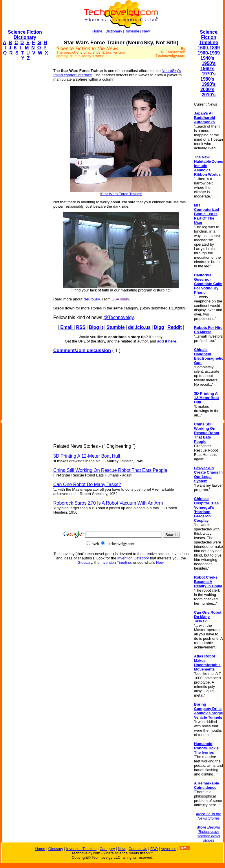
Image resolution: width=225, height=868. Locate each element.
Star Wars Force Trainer (121, 194)
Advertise (169, 849)
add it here (167, 341)
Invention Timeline (116, 562)
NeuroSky (92, 299)
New (146, 31)
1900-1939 (209, 53)
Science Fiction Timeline (209, 37)
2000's (207, 89)
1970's (208, 74)
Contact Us (138, 849)
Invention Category (133, 558)
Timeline (132, 31)
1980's (207, 79)
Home (97, 31)
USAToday (120, 299)
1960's (207, 69)
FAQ (154, 849)
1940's (207, 58)
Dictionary (114, 31)
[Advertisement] (25, 153)
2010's (208, 95)
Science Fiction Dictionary (25, 35)
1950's (208, 63)
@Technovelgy (118, 317)
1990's (208, 84)
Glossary (85, 562)
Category (107, 849)
